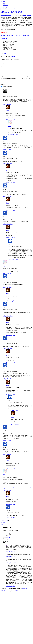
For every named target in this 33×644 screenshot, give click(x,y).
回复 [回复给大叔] (11, 166)
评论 (29, 15)
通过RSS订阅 (4, 7)
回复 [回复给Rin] (17, 413)
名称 (2, 62)
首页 (4, 4)
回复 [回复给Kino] (11, 107)
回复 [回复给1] (11, 381)
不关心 (9, 537)
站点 (2, 66)
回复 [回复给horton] (11, 457)
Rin (7, 568)
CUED (16, 593)
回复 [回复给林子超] (11, 199)
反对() (8, 107)
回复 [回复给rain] (11, 318)
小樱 (10, 128)
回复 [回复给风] (17, 262)
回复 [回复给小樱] (17, 137)
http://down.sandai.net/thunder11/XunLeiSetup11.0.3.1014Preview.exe (16, 36)
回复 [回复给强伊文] (14, 122)
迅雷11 (6, 53)
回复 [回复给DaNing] (11, 289)
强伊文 (25, 15)
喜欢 (9, 535)
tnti (7, 561)
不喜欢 (9, 538)
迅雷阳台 (3, 1)
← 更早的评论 (4, 522)
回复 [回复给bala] (11, 351)
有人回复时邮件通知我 (7, 89)
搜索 (14, 9)
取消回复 (13, 56)
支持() (5, 107)
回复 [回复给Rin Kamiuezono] (11, 443)
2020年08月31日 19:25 (6, 15)
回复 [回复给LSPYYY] (14, 520)
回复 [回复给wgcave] (11, 152)
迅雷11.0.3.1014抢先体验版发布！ (12, 12)
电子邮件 (3, 64)
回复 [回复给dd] (11, 226)
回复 (15, 554)
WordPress (25, 591)
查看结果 (8, 540)
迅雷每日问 (6, 5)
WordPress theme (6, 593)
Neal (7, 556)
